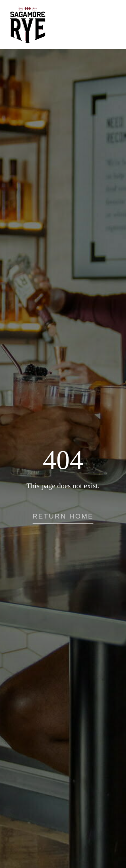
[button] (63, 519)
